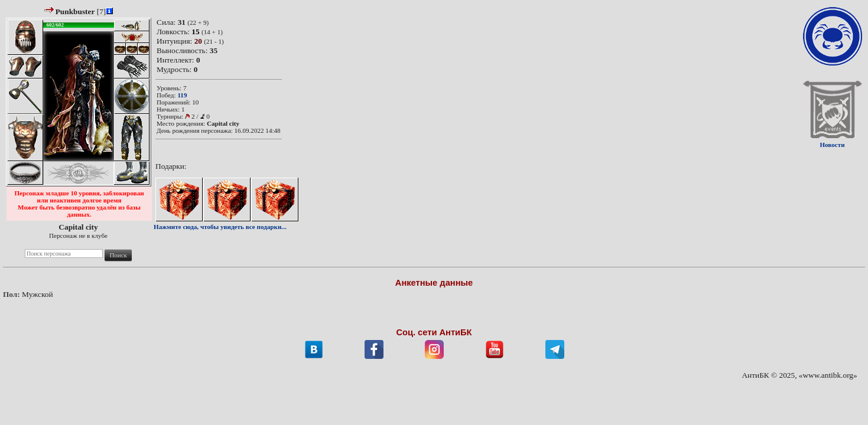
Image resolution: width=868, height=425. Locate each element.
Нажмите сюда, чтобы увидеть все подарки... (220, 227)
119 (182, 95)
